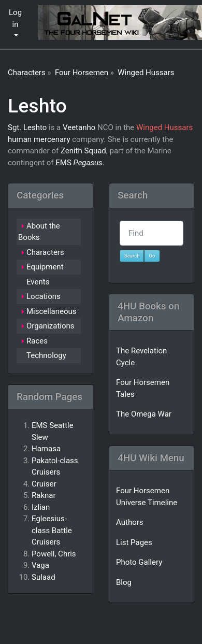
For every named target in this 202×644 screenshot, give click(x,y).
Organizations (51, 326)
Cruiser (44, 484)
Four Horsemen (82, 73)
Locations (44, 296)
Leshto (37, 106)
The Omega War (144, 414)
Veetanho (79, 127)
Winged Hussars (146, 73)
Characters (27, 73)
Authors (130, 522)
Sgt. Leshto (27, 127)
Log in (15, 18)
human (20, 139)
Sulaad (44, 577)
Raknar (44, 495)
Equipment (45, 267)
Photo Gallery (139, 562)
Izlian (41, 507)
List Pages (134, 542)
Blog (124, 582)
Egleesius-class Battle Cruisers (52, 530)
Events (38, 282)
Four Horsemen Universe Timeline (147, 497)
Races (37, 341)
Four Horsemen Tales (143, 388)
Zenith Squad (83, 151)
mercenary (52, 139)
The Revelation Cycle (141, 357)
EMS (63, 163)
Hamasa (46, 449)
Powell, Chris (54, 554)
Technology (46, 355)
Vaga (40, 565)
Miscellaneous (52, 311)
